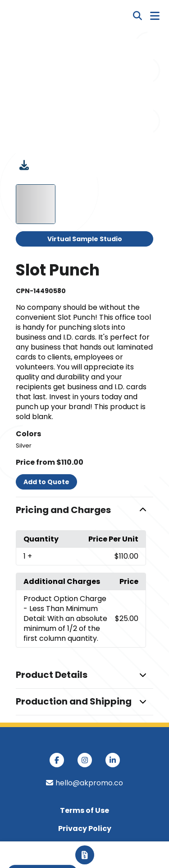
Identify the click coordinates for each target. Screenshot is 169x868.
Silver (24, 446)
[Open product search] (137, 16)
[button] (85, 510)
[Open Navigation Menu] (155, 16)
